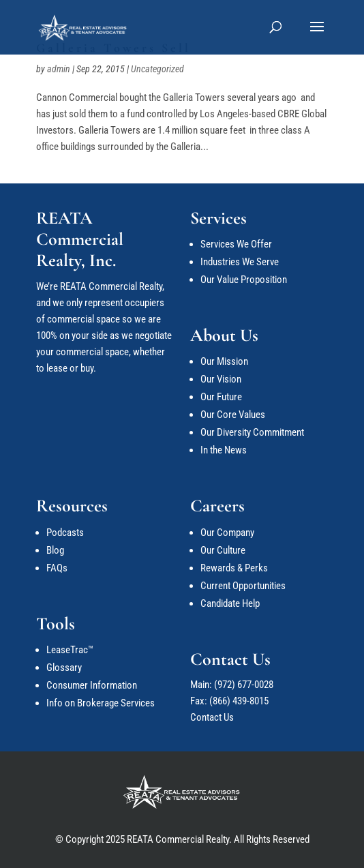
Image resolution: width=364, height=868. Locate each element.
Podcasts (65, 533)
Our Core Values (233, 415)
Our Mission (224, 361)
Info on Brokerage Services (101, 703)
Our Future (221, 397)
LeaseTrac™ (70, 650)
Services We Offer (236, 244)
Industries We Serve (240, 262)
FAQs (57, 568)
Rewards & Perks (234, 568)
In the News (224, 450)
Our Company (227, 533)
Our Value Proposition (244, 280)
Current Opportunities (243, 586)
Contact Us (212, 717)
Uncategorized (157, 69)
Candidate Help (230, 603)
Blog (55, 550)
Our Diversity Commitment (252, 432)
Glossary (64, 668)
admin (59, 69)
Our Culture (223, 550)
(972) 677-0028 (244, 685)
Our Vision (221, 379)
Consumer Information (92, 685)
